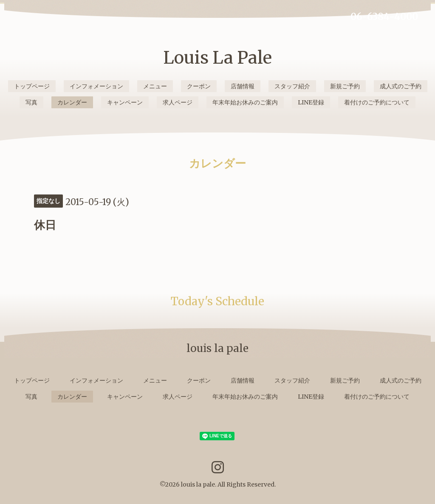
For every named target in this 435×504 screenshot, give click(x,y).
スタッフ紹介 (292, 86)
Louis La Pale (217, 58)
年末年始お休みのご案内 (245, 102)
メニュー (155, 86)
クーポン (199, 86)
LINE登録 (311, 102)
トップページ (32, 86)
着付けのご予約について (377, 102)
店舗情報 (243, 86)
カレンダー (72, 102)
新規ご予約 (345, 86)
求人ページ (178, 102)
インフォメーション (96, 86)
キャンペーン (125, 102)
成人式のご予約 (401, 86)
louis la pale (198, 484)
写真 (31, 102)
